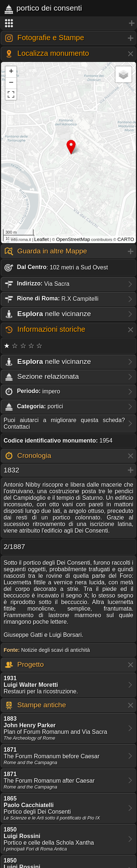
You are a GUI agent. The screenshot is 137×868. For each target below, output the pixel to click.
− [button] (11, 83)
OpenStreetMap (73, 239)
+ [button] (11, 72)
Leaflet (42, 239)
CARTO (126, 239)
